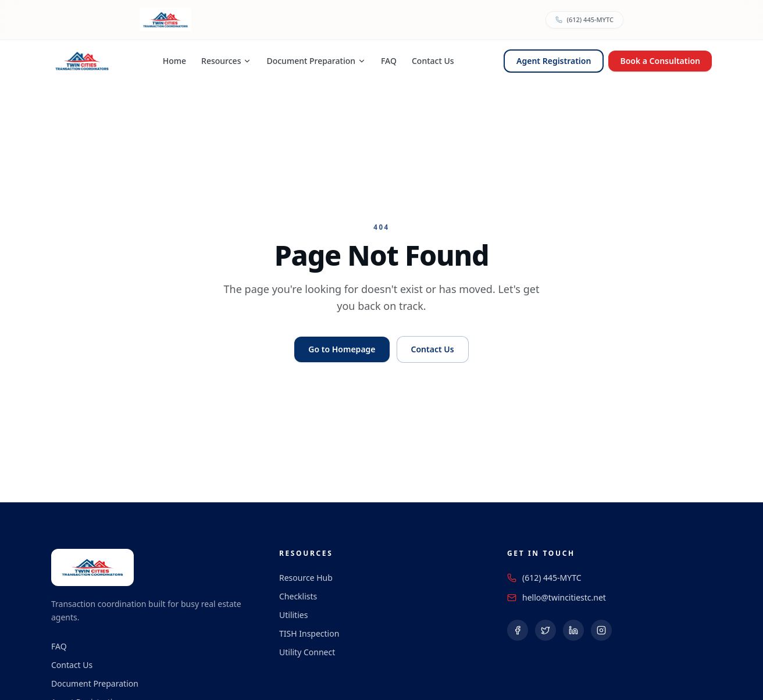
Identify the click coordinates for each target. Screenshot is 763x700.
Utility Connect (307, 652)
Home (174, 61)
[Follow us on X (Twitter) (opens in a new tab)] (545, 630)
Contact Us (433, 61)
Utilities (293, 615)
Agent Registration (554, 61)
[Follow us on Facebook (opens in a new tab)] (518, 630)
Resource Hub (306, 578)
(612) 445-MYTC (552, 578)
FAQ (389, 61)
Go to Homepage (342, 349)
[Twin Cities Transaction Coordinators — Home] (82, 61)
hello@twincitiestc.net (564, 597)
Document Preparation (316, 61)
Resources (226, 61)
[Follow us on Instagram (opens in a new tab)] (601, 630)
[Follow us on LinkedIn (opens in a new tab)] (573, 630)
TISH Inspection (309, 633)
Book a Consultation (660, 61)
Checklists (298, 596)
